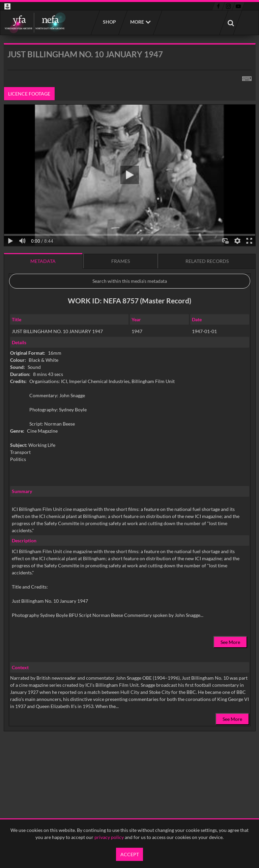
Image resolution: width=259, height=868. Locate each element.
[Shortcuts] (247, 77)
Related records (207, 261)
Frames (121, 261)
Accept (130, 854)
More (137, 22)
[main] (130, 404)
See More (230, 642)
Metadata (43, 261)
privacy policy (109, 837)
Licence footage (29, 94)
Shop (109, 22)
